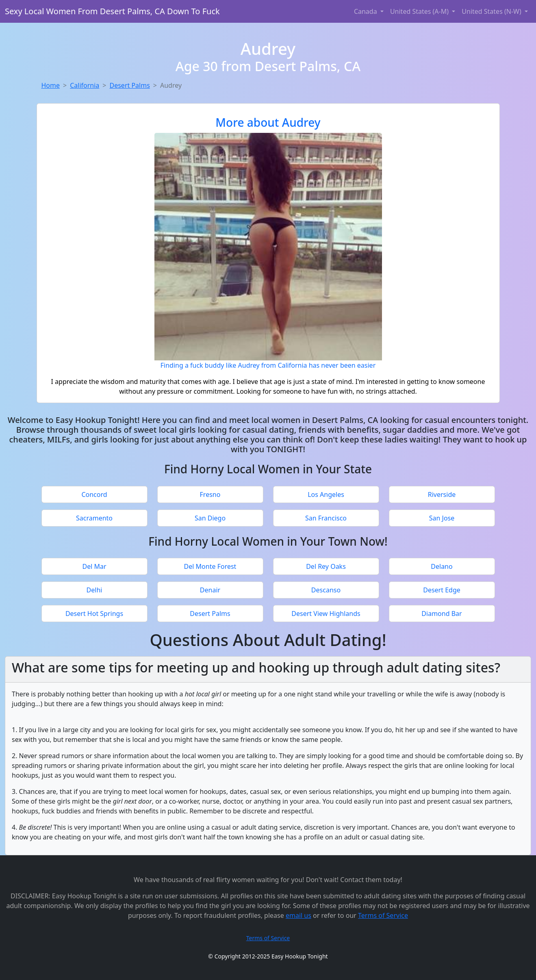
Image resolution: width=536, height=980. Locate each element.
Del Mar (94, 566)
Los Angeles (326, 494)
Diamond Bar (442, 614)
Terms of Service (383, 915)
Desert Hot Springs (94, 614)
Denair (210, 590)
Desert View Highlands (326, 614)
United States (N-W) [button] (492, 11)
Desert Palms (129, 85)
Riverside (442, 494)
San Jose (442, 518)
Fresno (210, 494)
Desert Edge (442, 590)
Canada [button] (366, 11)
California (85, 85)
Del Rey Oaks (326, 566)
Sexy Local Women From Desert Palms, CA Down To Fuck (112, 11)
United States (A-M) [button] (420, 11)
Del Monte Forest (210, 566)
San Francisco (326, 518)
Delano (442, 566)
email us (298, 915)
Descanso (326, 590)
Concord (94, 494)
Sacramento (94, 518)
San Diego (210, 518)
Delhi (94, 590)
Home (51, 85)
